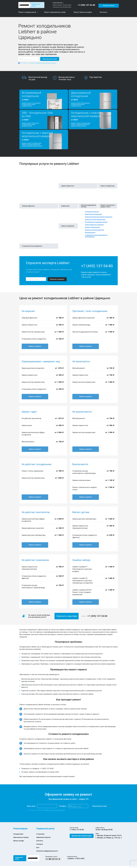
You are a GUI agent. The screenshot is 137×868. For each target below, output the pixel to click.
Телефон (63, 806)
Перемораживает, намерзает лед (41, 361)
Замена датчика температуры (95, 219)
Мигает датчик (81, 512)
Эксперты (40, 844)
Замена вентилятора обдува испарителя (99, 217)
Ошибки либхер (81, 560)
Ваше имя (31, 806)
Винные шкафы (19, 841)
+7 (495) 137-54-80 (87, 5)
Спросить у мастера (67, 616)
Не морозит (28, 311)
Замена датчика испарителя (94, 230)
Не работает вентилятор (36, 512)
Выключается (80, 464)
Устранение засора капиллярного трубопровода (96, 236)
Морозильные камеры (22, 837)
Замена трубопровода (92, 227)
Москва (60, 3)
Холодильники (19, 834)
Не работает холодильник (37, 464)
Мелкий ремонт (90, 232)
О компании (41, 834)
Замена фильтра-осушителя (94, 225)
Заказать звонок (108, 5)
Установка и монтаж (92, 212)
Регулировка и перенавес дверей (96, 222)
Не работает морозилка (35, 560)
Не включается (81, 361)
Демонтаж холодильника (93, 214)
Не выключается (82, 412)
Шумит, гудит (29, 412)
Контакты (40, 841)
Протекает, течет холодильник (90, 311)
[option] (37, 78)
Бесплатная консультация (82, 836)
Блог (38, 847)
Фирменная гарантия (44, 837)
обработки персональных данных (46, 63)
